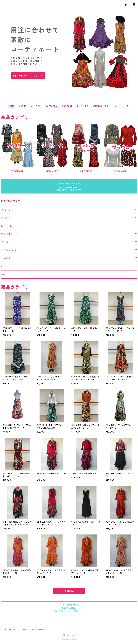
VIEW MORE (17, 171)
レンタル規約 (83, 106)
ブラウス (5, 242)
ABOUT (23, 106)
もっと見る (69, 591)
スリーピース (6, 226)
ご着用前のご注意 (101, 106)
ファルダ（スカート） (9, 234)
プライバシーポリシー (11, 630)
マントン (4, 266)
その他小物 (6, 258)
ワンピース (5, 210)
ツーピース (6, 218)
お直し (4, 274)
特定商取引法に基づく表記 (33, 630)
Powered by (69, 639)
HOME (11, 106)
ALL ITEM (36, 106)
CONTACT (67, 106)
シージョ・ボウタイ (9, 250)
